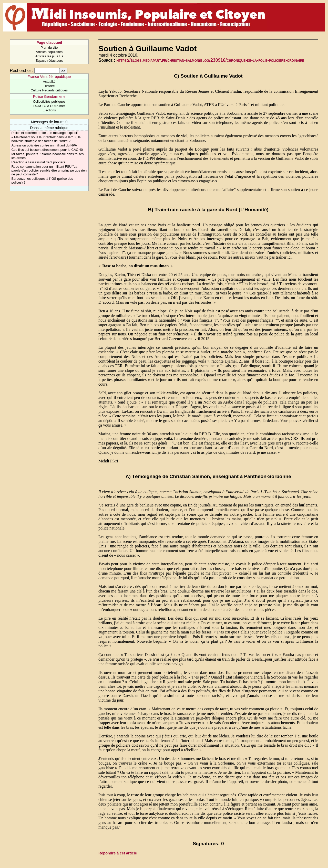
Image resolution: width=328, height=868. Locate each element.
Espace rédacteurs (49, 61)
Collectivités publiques (49, 102)
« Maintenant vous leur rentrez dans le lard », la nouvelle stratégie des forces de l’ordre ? (46, 139)
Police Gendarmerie (49, 97)
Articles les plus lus (49, 56)
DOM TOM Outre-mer (49, 106)
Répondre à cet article (118, 853)
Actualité (49, 82)
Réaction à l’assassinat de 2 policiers (38, 162)
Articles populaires (49, 52)
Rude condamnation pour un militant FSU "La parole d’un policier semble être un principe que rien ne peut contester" (49, 170)
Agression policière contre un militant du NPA (44, 145)
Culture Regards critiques (49, 90)
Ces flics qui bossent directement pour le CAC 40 (47, 150)
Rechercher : (22, 71)
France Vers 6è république (49, 77)
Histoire (49, 86)
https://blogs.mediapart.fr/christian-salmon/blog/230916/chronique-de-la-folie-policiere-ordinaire (211, 60)
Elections (49, 110)
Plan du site (49, 47)
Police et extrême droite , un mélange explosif (44, 133)
